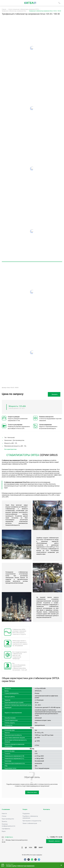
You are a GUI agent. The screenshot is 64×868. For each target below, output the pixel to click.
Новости (4, 814)
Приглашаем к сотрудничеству (32, 821)
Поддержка (26, 814)
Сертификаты (6, 829)
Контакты (47, 809)
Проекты (4, 821)
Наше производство (8, 819)
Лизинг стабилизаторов (30, 823)
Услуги (25, 809)
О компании (6, 809)
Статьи (4, 816)
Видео (4, 831)
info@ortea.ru (7, 837)
